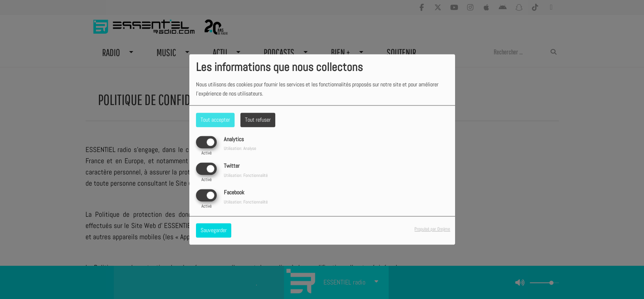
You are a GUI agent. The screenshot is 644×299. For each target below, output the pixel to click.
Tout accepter (215, 120)
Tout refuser (258, 120)
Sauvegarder (214, 230)
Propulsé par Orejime (432, 229)
